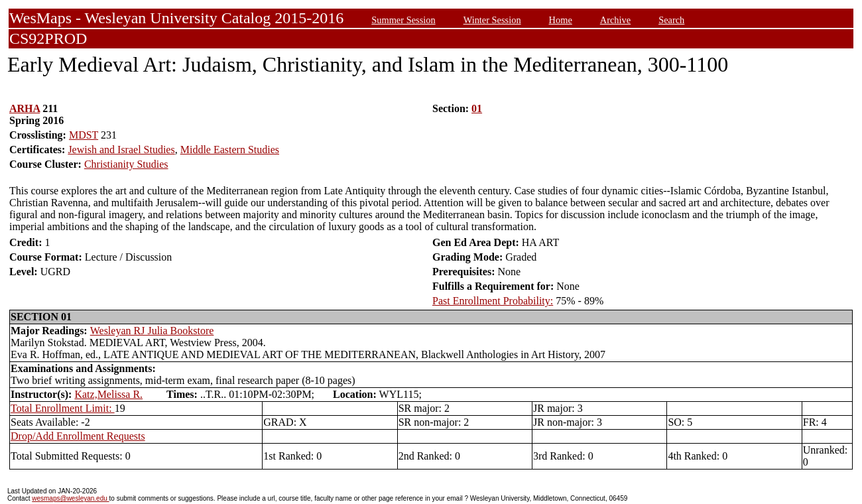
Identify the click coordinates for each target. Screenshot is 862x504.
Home (561, 20)
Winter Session (492, 20)
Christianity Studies (126, 164)
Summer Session (403, 20)
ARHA (25, 108)
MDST (84, 135)
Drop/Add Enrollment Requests (78, 436)
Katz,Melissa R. (108, 394)
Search (671, 20)
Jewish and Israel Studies (121, 150)
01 (477, 108)
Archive (615, 20)
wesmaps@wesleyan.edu (70, 498)
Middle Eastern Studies (230, 150)
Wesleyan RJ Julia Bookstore (152, 331)
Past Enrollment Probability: (493, 301)
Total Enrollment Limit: (63, 408)
